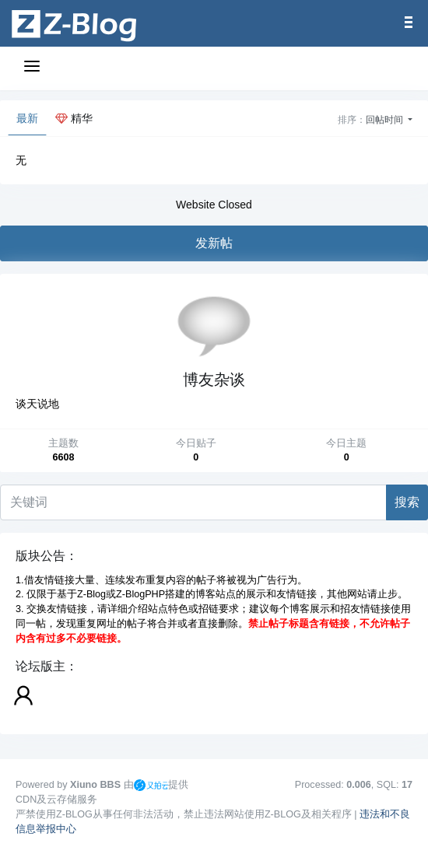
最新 (27, 118)
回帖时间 (386, 120)
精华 (74, 118)
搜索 (407, 502)
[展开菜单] (34, 68)
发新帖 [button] (214, 243)
